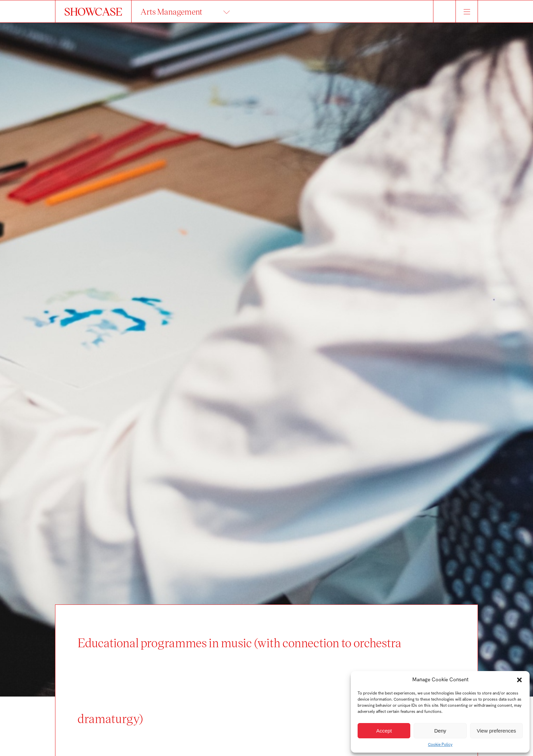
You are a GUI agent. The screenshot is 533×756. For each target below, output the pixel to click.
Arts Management (171, 11)
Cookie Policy (440, 744)
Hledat (444, 11)
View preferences (497, 731)
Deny (440, 731)
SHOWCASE (93, 11)
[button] (519, 680)
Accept (384, 731)
